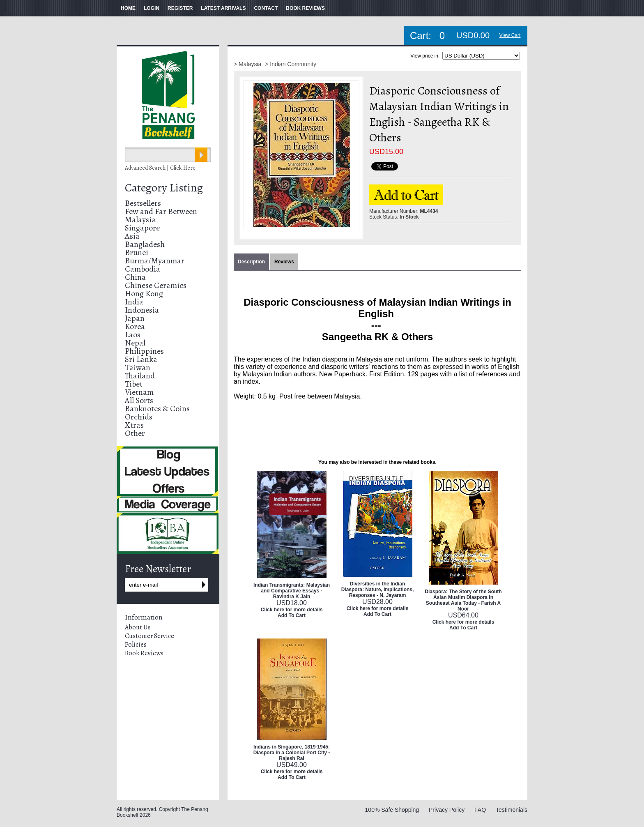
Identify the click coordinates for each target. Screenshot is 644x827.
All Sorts (139, 400)
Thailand (140, 376)
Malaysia (140, 220)
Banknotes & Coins (157, 409)
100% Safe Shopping (392, 810)
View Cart (510, 35)
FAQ (480, 810)
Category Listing (164, 188)
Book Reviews (144, 653)
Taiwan (138, 367)
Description (251, 262)
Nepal (135, 343)
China (135, 277)
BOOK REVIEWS (305, 8)
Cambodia (143, 269)
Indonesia (142, 310)
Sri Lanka (141, 359)
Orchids (139, 417)
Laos (133, 335)
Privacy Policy (447, 810)
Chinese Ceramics (156, 285)
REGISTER (180, 8)
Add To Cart (292, 615)
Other (135, 433)
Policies (136, 645)
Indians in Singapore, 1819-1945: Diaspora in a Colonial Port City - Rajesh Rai (292, 753)
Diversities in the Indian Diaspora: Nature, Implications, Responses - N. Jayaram (378, 590)
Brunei (137, 252)
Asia (132, 236)
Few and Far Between (161, 211)
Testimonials (512, 810)
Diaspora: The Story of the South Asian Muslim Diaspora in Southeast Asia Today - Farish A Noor (463, 600)
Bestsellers (143, 203)
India (134, 302)
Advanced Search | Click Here (160, 168)
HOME (128, 8)
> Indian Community (291, 64)
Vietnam (139, 392)
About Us (138, 627)
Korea (135, 326)
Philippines (144, 351)
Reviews (284, 262)
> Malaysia (248, 64)
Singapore (142, 228)
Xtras (134, 425)
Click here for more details (292, 610)
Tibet (134, 384)
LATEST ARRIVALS (223, 8)
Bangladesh (145, 244)
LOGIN (152, 8)
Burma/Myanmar (155, 261)
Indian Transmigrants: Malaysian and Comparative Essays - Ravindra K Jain (292, 591)
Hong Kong (144, 294)
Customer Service (149, 636)
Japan (135, 318)
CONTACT (266, 8)
